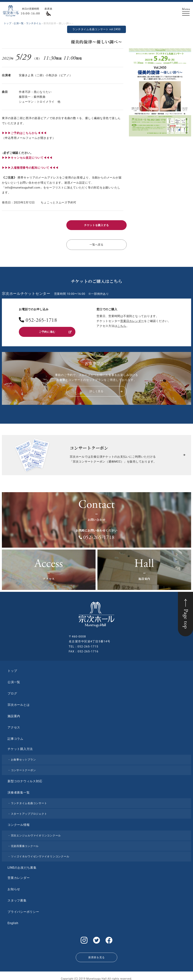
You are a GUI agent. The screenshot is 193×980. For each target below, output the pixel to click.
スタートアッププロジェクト (29, 811)
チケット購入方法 (20, 747)
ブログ (12, 691)
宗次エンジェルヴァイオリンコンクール (36, 833)
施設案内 (14, 714)
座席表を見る (96, 953)
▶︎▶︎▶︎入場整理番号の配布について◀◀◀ (30, 168)
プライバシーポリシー (23, 910)
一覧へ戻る (97, 244)
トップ (12, 669)
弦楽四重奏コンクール (25, 844)
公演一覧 (14, 680)
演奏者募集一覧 (19, 790)
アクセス (14, 725)
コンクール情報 (19, 823)
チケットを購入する (96, 225)
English (13, 921)
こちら (122, 325)
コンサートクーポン (23, 768)
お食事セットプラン (23, 758)
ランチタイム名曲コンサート (29, 801)
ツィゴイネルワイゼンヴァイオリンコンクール (40, 854)
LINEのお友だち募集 (22, 865)
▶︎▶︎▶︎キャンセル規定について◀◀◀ (27, 158)
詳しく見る (106, 389)
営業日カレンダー (132, 320)
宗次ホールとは (19, 703)
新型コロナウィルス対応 (25, 779)
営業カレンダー (19, 876)
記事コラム (15, 737)
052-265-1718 (41, 319)
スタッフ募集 (17, 898)
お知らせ (14, 887)
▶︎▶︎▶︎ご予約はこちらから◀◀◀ (24, 133)
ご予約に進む (55, 330)
